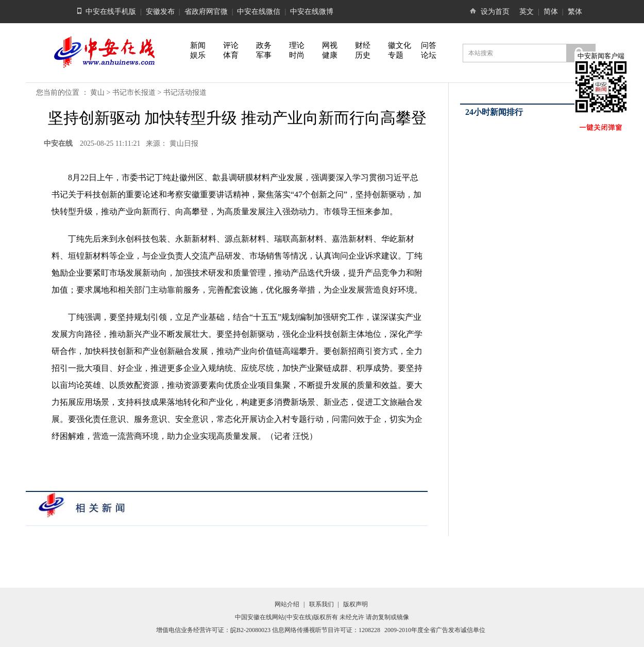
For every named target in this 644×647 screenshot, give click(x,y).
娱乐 (198, 55)
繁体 (575, 12)
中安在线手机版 (111, 12)
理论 (297, 45)
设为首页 (495, 12)
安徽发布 (160, 12)
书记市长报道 (134, 92)
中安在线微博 (312, 12)
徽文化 (400, 45)
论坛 (429, 55)
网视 (330, 45)
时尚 (297, 55)
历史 (363, 55)
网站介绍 (287, 604)
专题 (396, 55)
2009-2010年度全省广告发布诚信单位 (435, 630)
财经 (363, 45)
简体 (551, 12)
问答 (429, 45)
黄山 (97, 92)
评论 (231, 45)
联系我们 (321, 604)
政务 (264, 45)
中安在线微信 (259, 12)
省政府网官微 (206, 12)
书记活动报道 (185, 92)
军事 (264, 55)
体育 (231, 55)
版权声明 (355, 604)
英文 (527, 12)
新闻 (198, 45)
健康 (330, 55)
